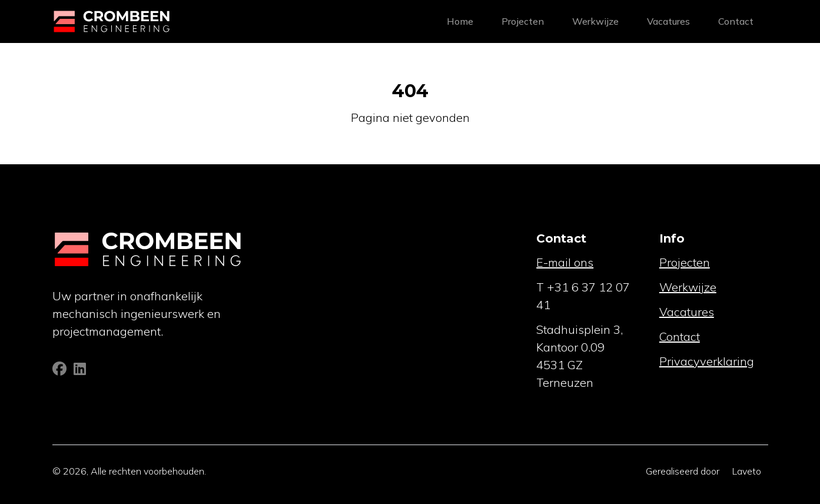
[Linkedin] (80, 370)
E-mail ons (565, 262)
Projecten (523, 21)
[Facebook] (61, 370)
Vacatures (668, 21)
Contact (736, 21)
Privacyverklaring (707, 361)
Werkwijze (595, 21)
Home (460, 21)
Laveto (747, 471)
